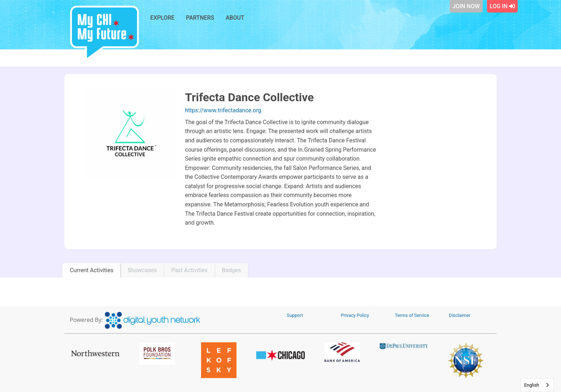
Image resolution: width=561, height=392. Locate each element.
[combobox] (537, 385)
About (235, 18)
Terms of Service (412, 315)
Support (295, 315)
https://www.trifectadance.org (223, 110)
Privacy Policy (355, 315)
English (532, 385)
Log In (502, 6)
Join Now (466, 6)
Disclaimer (460, 315)
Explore (162, 18)
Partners (200, 18)
